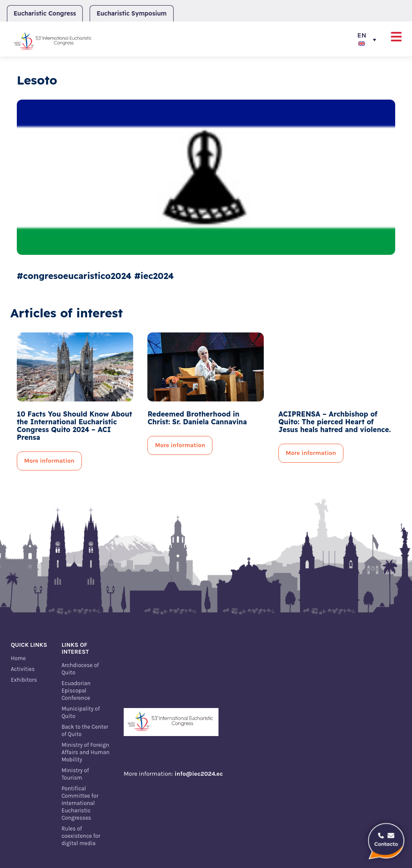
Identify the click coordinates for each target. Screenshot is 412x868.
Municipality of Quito (81, 712)
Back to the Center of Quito (85, 730)
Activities (23, 669)
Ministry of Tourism (75, 774)
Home (18, 658)
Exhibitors (24, 680)
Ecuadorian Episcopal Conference (76, 691)
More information (49, 461)
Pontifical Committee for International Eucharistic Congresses (80, 803)
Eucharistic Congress (45, 13)
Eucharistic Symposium (131, 13)
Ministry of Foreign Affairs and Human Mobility (86, 752)
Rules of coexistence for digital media (81, 836)
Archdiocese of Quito (80, 669)
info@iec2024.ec (199, 774)
